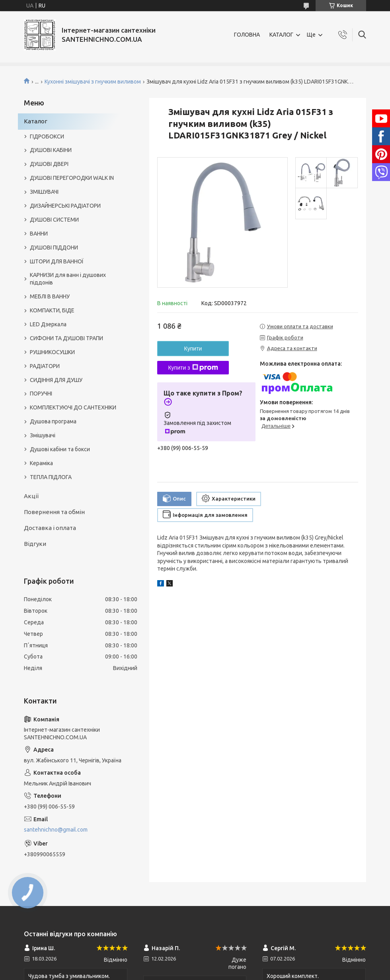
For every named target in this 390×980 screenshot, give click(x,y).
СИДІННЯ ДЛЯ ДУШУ (56, 380)
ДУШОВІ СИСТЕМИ (54, 220)
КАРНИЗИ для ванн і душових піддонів (68, 279)
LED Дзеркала (48, 324)
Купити (193, 349)
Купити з (193, 368)
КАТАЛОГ (281, 35)
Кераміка (41, 463)
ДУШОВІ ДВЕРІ (49, 164)
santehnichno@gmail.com (56, 830)
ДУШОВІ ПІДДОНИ (54, 247)
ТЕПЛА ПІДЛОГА (51, 477)
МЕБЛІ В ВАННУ (50, 296)
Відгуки (35, 544)
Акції (31, 496)
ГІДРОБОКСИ (47, 136)
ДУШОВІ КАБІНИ (51, 150)
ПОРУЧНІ (41, 394)
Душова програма (53, 421)
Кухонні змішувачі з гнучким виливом (93, 82)
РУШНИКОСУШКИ (52, 352)
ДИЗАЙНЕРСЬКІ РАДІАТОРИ (65, 206)
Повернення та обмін (54, 512)
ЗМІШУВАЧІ (44, 192)
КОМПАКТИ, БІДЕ (52, 310)
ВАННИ (39, 234)
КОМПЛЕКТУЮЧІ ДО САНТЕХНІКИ (73, 407)
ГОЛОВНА (247, 35)
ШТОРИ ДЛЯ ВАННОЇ (57, 261)
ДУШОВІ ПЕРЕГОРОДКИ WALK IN (72, 178)
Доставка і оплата (50, 528)
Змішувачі (43, 435)
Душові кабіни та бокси (60, 449)
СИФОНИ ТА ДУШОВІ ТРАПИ (66, 338)
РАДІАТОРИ (45, 366)
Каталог (36, 121)
